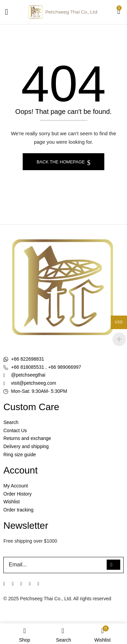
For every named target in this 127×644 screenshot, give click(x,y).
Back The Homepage (61, 162)
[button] (119, 12)
